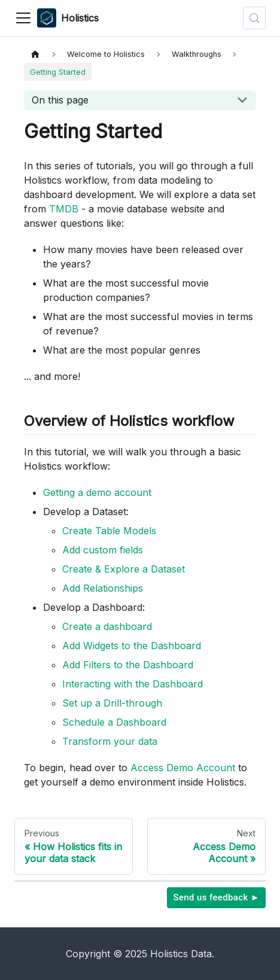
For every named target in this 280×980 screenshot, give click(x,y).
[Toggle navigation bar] (23, 18)
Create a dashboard (107, 626)
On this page (60, 100)
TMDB (64, 209)
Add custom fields (103, 550)
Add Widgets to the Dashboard (132, 646)
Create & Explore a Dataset (124, 569)
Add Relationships (103, 588)
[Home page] (35, 54)
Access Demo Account (183, 768)
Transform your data (110, 741)
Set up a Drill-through (112, 703)
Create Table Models (109, 531)
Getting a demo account (97, 492)
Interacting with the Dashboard (133, 684)
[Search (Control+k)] (254, 18)
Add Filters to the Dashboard (128, 665)
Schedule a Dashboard (114, 722)
